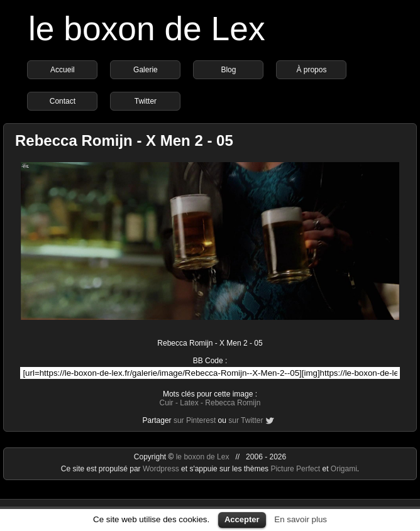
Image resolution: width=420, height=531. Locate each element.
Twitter (146, 101)
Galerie (146, 70)
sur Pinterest (195, 420)
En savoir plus (301, 519)
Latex (189, 403)
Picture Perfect (295, 469)
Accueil (63, 70)
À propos (311, 70)
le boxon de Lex (147, 29)
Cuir (167, 403)
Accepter (242, 519)
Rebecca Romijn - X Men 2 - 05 (124, 140)
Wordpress (162, 469)
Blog (228, 70)
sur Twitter (246, 420)
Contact (63, 101)
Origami (344, 469)
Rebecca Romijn (233, 403)
